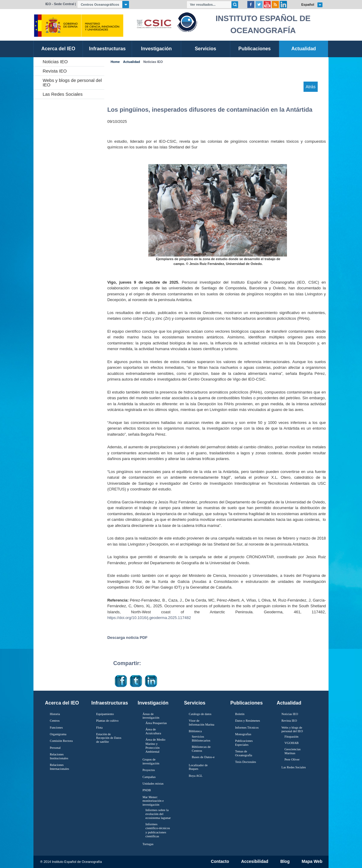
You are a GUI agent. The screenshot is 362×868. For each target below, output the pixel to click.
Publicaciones (246, 703)
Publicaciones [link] (255, 49)
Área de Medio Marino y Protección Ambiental (155, 745)
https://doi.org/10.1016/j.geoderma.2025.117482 (149, 618)
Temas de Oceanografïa (244, 753)
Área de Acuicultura (153, 731)
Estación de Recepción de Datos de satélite (109, 738)
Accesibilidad (255, 862)
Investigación (153, 703)
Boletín (240, 714)
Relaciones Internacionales (59, 767)
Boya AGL (196, 776)
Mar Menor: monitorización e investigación (153, 801)
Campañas (149, 777)
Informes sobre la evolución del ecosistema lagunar (158, 814)
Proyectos (149, 770)
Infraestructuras (110, 703)
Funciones (56, 728)
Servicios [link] (205, 49)
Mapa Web (312, 862)
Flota (99, 728)
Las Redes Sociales (63, 94)
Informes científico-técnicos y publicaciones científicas (157, 830)
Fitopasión (291, 736)
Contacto (220, 862)
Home (115, 62)
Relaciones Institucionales (59, 756)
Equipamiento (105, 714)
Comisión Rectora (61, 741)
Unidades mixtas (153, 784)
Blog (285, 862)
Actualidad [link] (304, 49)
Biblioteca (195, 731)
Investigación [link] (156, 49)
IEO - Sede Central (60, 4)
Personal (55, 748)
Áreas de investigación (151, 716)
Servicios (195, 703)
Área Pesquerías (156, 723)
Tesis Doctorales (246, 762)
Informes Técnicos (247, 728)
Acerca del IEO (62, 703)
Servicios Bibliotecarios (201, 738)
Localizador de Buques (198, 767)
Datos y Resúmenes (248, 721)
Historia (55, 714)
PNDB (147, 790)
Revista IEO (55, 71)
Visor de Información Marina (201, 723)
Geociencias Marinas (293, 751)
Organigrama (58, 734)
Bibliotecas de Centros (201, 749)
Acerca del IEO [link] (58, 49)
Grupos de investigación (151, 761)
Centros (55, 721)
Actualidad (131, 62)
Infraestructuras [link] (107, 49)
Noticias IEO (55, 62)
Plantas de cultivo (107, 721)
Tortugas (148, 844)
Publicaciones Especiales (244, 743)
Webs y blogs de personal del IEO (72, 82)
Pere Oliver (292, 759)
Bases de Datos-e (203, 757)
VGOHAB (292, 743)
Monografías (243, 734)
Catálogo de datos (200, 714)
